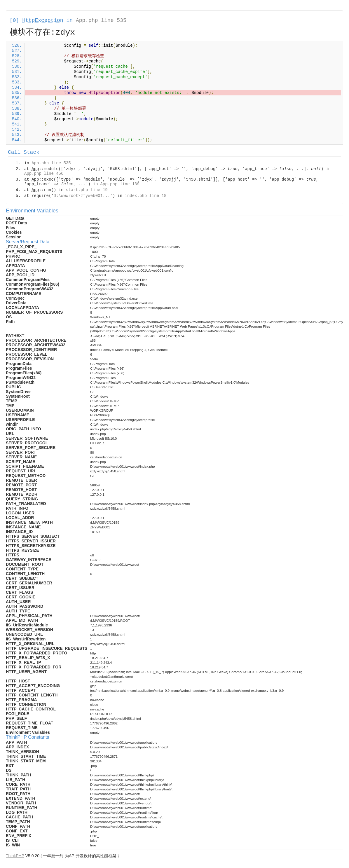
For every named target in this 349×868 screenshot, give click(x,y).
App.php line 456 (44, 174)
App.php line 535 (101, 20)
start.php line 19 (87, 190)
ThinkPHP (15, 856)
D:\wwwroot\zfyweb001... (82, 196)
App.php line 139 (120, 184)
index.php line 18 (145, 196)
